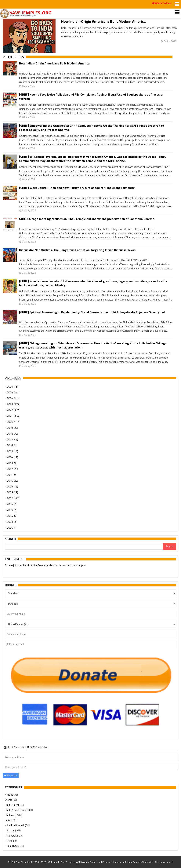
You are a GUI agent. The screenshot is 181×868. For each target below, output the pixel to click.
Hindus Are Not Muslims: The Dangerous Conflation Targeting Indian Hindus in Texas (77, 250)
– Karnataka (12, 836)
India (8, 820)
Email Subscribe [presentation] (14, 747)
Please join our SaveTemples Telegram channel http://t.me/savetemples (46, 566)
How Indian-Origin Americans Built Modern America (103, 21)
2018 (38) (12, 434)
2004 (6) (12, 516)
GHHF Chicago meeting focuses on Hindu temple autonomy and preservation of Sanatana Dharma (87, 219)
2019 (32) (12, 428)
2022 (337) (13, 410)
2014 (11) (12, 457)
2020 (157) (13, 422)
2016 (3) (12, 445)
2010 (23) (12, 481)
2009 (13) (12, 486)
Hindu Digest (12, 805)
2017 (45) (12, 439)
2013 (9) (12, 463)
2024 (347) (13, 398)
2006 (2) (12, 504)
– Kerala (10, 841)
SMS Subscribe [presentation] (37, 747)
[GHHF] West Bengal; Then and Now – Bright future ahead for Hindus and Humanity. (77, 188)
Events (9, 800)
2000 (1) (12, 528)
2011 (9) (12, 475)
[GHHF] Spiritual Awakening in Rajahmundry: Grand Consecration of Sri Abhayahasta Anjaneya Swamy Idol (92, 312)
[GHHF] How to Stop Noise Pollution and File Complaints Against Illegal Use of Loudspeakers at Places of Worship (91, 97)
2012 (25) (12, 469)
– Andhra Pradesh (15, 825)
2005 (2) (12, 510)
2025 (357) (13, 392)
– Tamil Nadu (12, 846)
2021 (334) (13, 416)
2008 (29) (12, 492)
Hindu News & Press (16, 810)
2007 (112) (13, 498)
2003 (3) (12, 522)
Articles (9, 795)
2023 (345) (13, 404)
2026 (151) (13, 387)
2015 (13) (12, 451)
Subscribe (11, 775)
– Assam (10, 830)
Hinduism (10, 815)
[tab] (14, 747)
